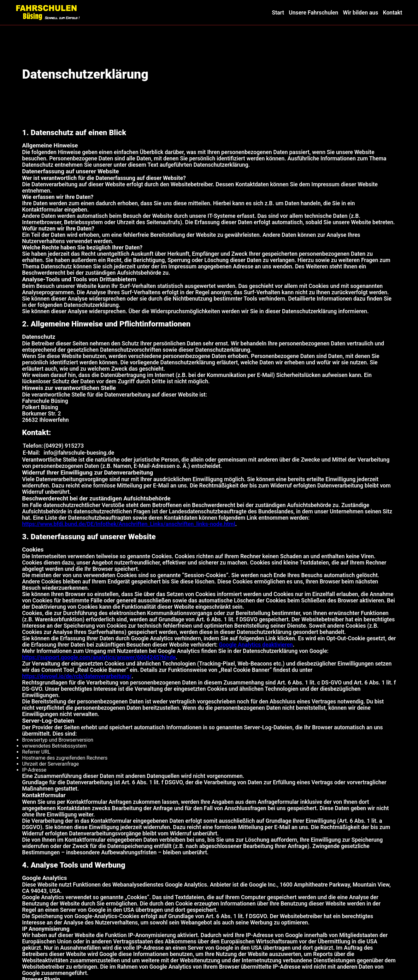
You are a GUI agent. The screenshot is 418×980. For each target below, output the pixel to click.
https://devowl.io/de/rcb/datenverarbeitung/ (77, 676)
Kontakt (393, 13)
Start (278, 13)
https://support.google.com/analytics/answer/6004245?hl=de (99, 657)
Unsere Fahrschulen (313, 13)
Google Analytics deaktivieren (256, 645)
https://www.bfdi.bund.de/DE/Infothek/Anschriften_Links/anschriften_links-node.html (129, 524)
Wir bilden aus (361, 13)
